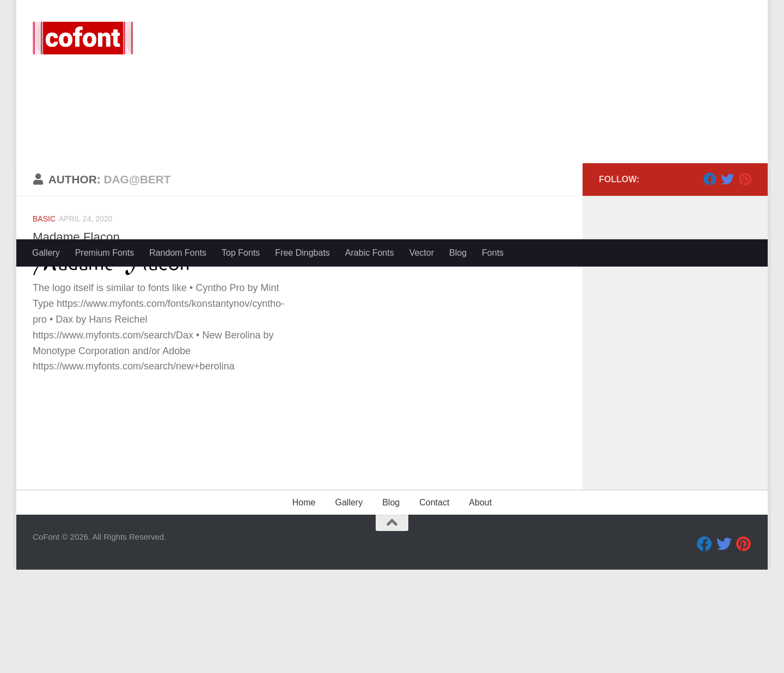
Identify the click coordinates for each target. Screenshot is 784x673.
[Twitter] (727, 282)
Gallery (46, 253)
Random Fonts (178, 253)
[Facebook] (710, 282)
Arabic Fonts (370, 253)
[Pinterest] (745, 282)
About (480, 606)
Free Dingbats (302, 253)
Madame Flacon (79, 340)
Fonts (493, 253)
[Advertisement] (392, 158)
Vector (422, 253)
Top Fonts (241, 253)
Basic (44, 322)
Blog (458, 253)
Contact (434, 606)
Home (304, 606)
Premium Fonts (105, 253)
